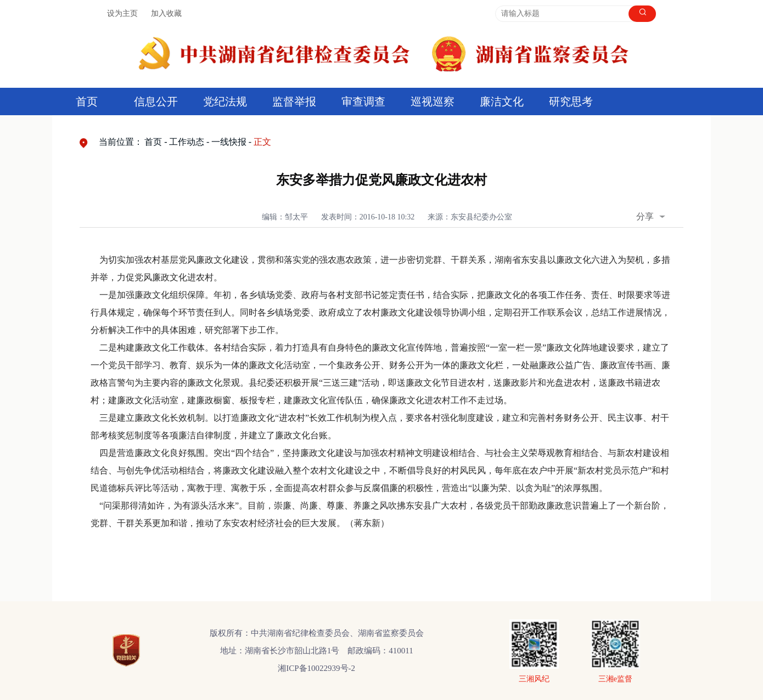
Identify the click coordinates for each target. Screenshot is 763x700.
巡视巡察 (433, 101)
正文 (262, 142)
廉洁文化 (502, 101)
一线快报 (229, 142)
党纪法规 (225, 101)
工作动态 (187, 142)
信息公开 (156, 101)
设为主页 (122, 13)
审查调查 (363, 101)
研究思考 (571, 101)
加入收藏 (166, 13)
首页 (87, 101)
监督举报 (294, 101)
